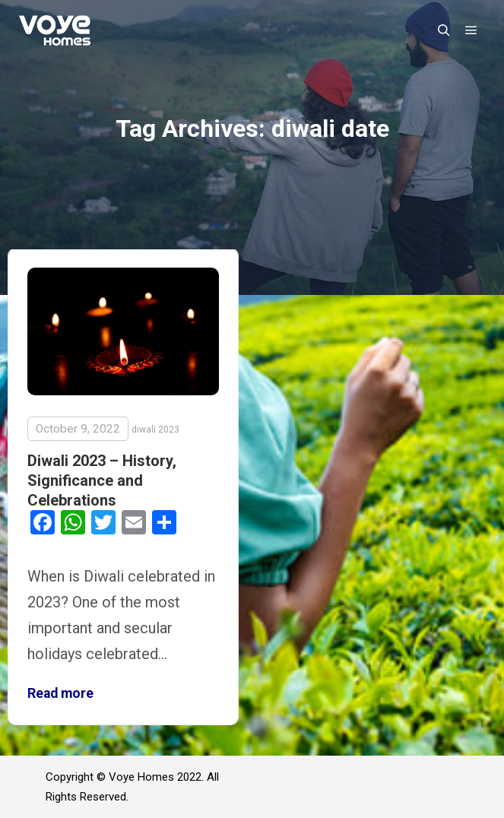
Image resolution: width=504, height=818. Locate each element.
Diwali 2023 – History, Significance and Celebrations (102, 480)
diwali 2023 (155, 430)
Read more (60, 693)
